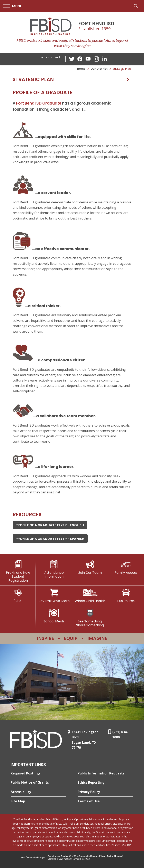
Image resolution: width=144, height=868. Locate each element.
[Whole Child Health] (90, 596)
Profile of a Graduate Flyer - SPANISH (50, 539)
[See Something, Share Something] (90, 618)
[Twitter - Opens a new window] (72, 59)
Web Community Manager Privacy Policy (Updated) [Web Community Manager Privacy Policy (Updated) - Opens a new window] (99, 856)
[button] (13, 6)
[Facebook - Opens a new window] (80, 59)
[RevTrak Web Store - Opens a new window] (54, 596)
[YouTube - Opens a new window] (88, 59)
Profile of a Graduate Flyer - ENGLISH (50, 525)
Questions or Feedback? (60, 856)
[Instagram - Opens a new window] (96, 59)
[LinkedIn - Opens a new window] (104, 59)
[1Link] (18, 596)
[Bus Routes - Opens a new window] (126, 596)
